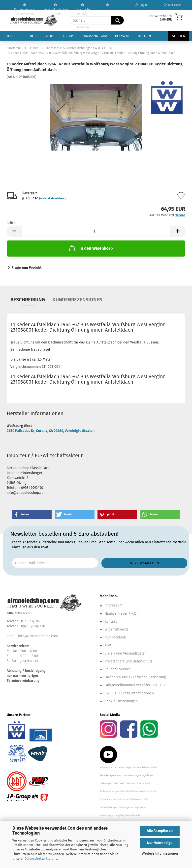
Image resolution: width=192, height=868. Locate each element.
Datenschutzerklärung (41, 858)
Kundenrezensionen (77, 300)
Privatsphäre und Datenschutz (128, 661)
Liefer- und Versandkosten (126, 653)
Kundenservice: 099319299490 (25, 7)
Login (141, 5)
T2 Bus (50, 36)
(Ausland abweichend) (53, 198)
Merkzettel (173, 5)
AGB (108, 645)
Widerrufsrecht (116, 629)
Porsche (123, 36)
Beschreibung (28, 300)
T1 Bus (31, 36)
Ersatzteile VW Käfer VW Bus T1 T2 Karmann (83, 7)
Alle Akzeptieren (160, 831)
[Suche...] (118, 20)
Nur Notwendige (160, 843)
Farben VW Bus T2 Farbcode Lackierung (135, 677)
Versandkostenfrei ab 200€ (55, 7)
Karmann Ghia (95, 36)
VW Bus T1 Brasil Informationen (129, 693)
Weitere (145, 36)
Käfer (12, 36)
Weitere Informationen (160, 854)
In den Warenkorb (91, 248)
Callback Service (118, 669)
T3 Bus (68, 36)
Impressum (113, 605)
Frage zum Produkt (27, 268)
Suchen (179, 36)
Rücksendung (115, 637)
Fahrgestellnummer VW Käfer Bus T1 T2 (135, 685)
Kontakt (111, 621)
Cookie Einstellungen (121, 701)
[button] (14, 231)
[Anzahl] (96, 231)
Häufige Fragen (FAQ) (121, 614)
